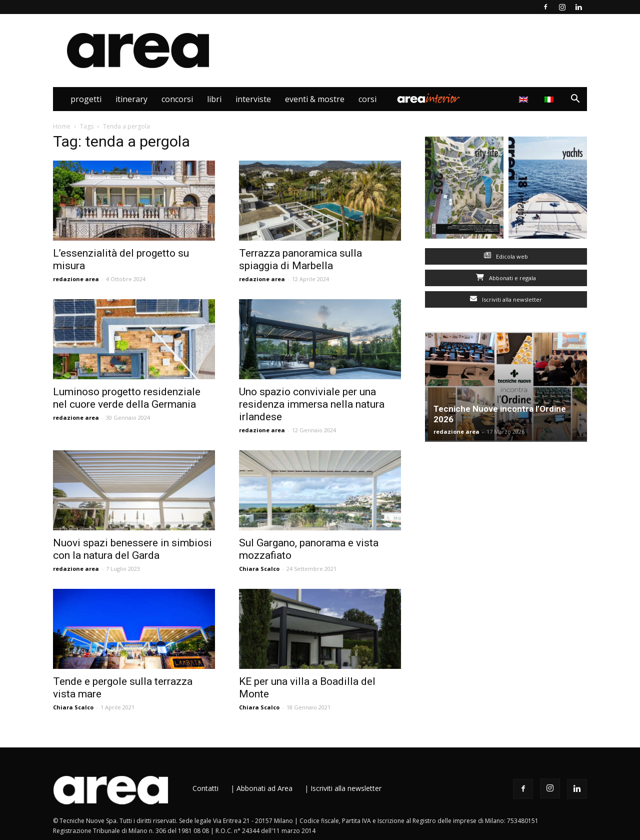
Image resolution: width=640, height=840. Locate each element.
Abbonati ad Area (264, 788)
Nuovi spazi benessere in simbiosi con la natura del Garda (132, 549)
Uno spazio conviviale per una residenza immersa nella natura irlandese (312, 404)
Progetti (86, 99)
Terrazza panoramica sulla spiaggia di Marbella (300, 259)
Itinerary (131, 99)
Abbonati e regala (506, 278)
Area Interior (428, 99)
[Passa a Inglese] (525, 99)
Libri (214, 99)
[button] (575, 100)
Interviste (253, 99)
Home (62, 126)
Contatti (205, 788)
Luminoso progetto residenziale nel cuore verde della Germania (127, 398)
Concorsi (177, 99)
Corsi (367, 99)
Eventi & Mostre (315, 99)
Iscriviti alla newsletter (506, 299)
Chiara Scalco (259, 569)
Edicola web (506, 256)
